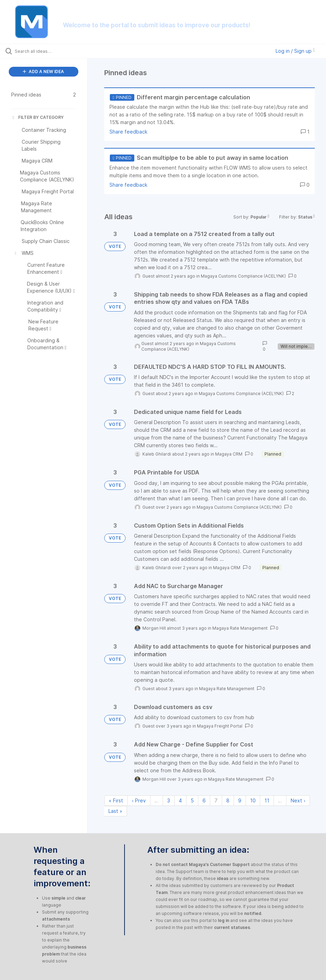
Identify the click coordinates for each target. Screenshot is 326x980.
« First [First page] (116, 800)
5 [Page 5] (192, 800)
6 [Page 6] (204, 800)
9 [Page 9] (240, 800)
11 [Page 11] (267, 800)
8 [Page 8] (228, 800)
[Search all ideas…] (47, 51)
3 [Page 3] (169, 800)
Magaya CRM (229, 454)
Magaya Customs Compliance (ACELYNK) (243, 276)
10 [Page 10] (253, 800)
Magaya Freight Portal (220, 726)
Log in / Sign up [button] (295, 51)
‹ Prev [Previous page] (139, 800)
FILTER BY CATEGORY (37, 117)
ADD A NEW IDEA (43, 71)
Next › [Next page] (298, 800)
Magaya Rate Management (240, 628)
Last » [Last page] (115, 811)
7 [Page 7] (216, 800)
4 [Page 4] (180, 800)
